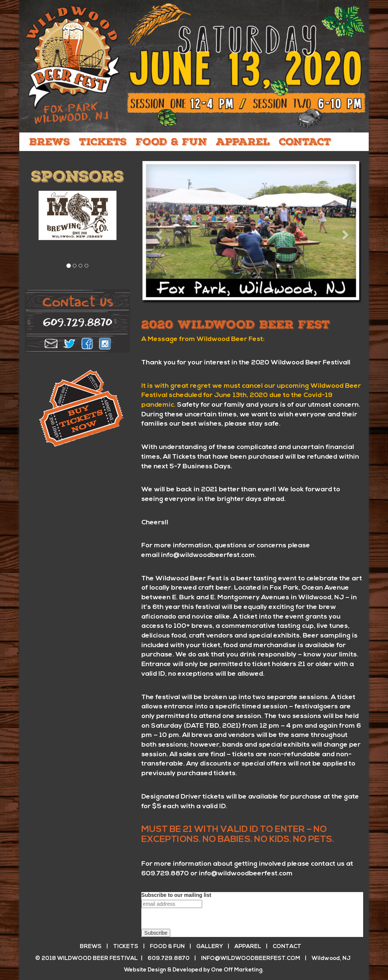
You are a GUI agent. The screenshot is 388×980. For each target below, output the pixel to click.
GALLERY (210, 947)
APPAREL (243, 142)
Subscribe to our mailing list (176, 895)
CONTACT (305, 142)
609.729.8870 (165, 874)
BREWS (50, 142)
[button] (158, 233)
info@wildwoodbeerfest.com (208, 555)
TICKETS (103, 142)
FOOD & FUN (171, 142)
